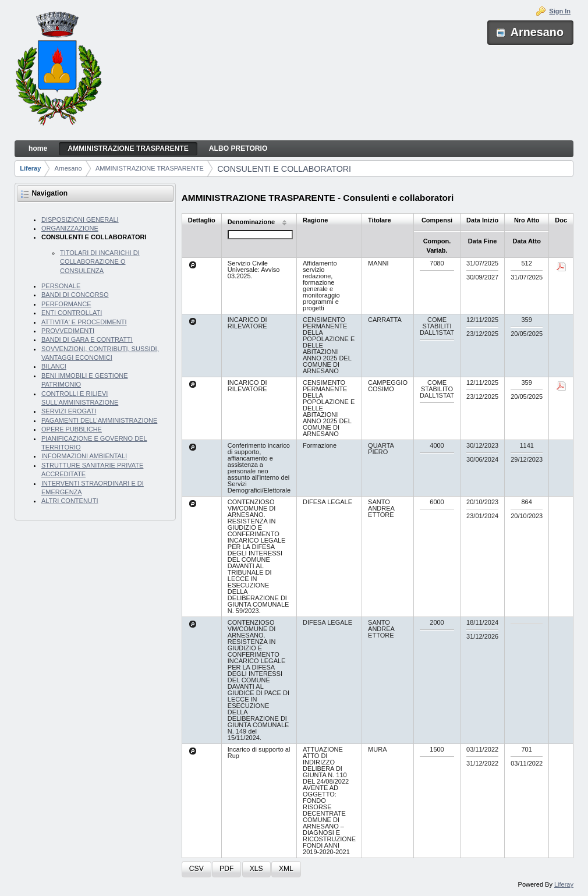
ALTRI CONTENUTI (70, 501)
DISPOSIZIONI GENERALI (80, 219)
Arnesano (68, 168)
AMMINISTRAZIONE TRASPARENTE (150, 168)
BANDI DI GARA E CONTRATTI (87, 339)
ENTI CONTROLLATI (72, 313)
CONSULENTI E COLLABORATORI (284, 169)
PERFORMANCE (66, 304)
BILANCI (54, 366)
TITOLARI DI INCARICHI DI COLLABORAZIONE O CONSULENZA (100, 262)
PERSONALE (61, 286)
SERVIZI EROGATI (69, 411)
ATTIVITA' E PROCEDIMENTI (84, 322)
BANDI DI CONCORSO (75, 295)
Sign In (560, 11)
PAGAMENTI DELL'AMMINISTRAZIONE (99, 420)
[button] (196, 870)
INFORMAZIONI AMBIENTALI (84, 456)
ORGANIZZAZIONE (70, 228)
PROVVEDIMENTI (68, 331)
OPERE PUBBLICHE (72, 429)
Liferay (30, 168)
